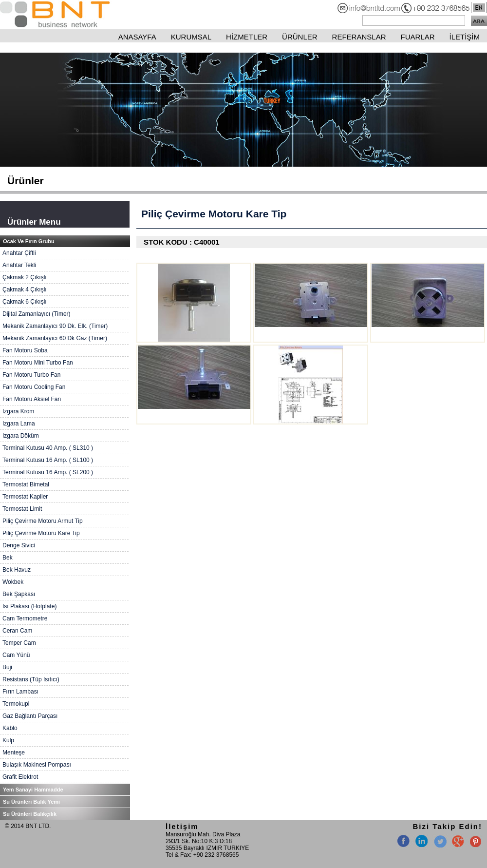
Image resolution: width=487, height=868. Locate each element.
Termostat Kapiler (25, 497)
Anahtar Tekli (19, 265)
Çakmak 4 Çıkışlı (25, 289)
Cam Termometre (25, 618)
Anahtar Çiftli (19, 253)
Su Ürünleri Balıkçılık (30, 814)
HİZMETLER (247, 37)
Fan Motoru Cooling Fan (34, 387)
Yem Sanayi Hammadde (33, 790)
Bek (8, 558)
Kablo (10, 728)
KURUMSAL (191, 37)
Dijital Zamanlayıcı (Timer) (37, 314)
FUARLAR (417, 37)
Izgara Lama (19, 424)
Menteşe (14, 752)
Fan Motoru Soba (25, 350)
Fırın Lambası (20, 692)
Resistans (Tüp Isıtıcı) (31, 679)
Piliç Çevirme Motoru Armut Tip (43, 521)
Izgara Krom (18, 411)
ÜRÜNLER (300, 37)
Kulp (8, 740)
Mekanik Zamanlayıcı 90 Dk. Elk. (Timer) (55, 326)
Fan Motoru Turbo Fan (31, 375)
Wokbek (13, 582)
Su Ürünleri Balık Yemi (31, 802)
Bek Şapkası (19, 594)
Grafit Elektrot (20, 777)
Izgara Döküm (21, 436)
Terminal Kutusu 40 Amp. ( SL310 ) (48, 448)
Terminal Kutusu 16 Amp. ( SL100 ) (48, 460)
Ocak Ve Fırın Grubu (29, 241)
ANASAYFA (137, 37)
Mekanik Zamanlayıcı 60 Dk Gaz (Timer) (55, 338)
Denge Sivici (19, 545)
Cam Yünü (16, 655)
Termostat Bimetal (26, 484)
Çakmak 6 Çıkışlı (25, 302)
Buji (7, 667)
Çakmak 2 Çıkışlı (25, 277)
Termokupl (16, 704)
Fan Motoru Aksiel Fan (32, 399)
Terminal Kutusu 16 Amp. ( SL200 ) (48, 472)
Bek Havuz (17, 570)
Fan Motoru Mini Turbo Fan (38, 363)
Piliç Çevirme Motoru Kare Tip (41, 533)
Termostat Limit (22, 509)
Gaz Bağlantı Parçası (30, 716)
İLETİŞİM (464, 37)
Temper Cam (19, 643)
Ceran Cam (17, 631)
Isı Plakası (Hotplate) (29, 606)
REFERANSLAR (359, 37)
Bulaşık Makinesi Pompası (37, 765)
